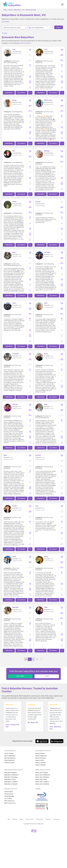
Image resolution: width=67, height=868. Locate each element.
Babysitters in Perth (10, 779)
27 (37, 659)
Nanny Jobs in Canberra (42, 782)
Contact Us (56, 819)
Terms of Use (29, 819)
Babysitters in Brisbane (11, 777)
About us (48, 819)
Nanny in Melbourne (41, 756)
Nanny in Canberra (41, 763)
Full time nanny (9, 792)
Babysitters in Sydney (10, 773)
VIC (24, 10)
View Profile (9, 93)
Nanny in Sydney (40, 753)
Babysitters (17, 10)
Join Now (5, 21)
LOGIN (47, 676)
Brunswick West (31, 10)
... (33, 659)
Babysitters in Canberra (11, 782)
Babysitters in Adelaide (11, 784)
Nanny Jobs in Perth (41, 779)
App (9, 819)
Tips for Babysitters (10, 756)
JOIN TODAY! (20, 676)
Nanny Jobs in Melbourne (43, 775)
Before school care (10, 803)
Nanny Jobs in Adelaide (42, 784)
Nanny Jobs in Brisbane (42, 777)
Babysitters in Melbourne (11, 775)
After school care (9, 801)
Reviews (15, 819)
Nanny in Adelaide (41, 765)
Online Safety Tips (9, 760)
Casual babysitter (9, 796)
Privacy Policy (40, 819)
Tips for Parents (9, 753)
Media (21, 819)
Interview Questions (10, 758)
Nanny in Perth (40, 760)
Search (10, 10)
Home (5, 10)
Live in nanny (8, 798)
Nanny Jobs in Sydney (42, 773)
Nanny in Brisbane (41, 758)
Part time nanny (9, 794)
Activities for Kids (9, 763)
